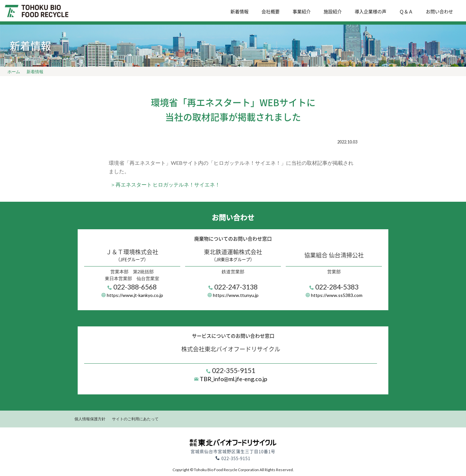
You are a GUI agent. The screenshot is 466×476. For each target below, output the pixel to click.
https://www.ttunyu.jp (236, 295)
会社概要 (271, 11)
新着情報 (239, 11)
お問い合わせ (439, 11)
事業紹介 (302, 11)
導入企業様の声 (371, 11)
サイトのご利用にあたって (135, 419)
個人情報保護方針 (90, 419)
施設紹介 (333, 11)
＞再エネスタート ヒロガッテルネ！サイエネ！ (165, 184)
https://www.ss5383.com (337, 295)
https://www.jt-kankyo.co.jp (135, 295)
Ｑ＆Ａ (406, 11)
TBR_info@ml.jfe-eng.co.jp (233, 379)
